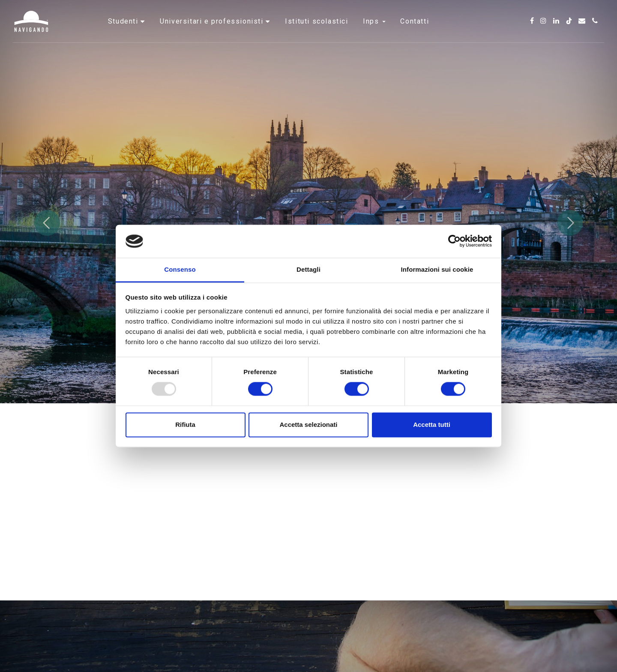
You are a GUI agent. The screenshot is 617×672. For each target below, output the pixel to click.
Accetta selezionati (308, 424)
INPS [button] (374, 32)
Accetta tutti (432, 424)
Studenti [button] (124, 32)
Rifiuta (185, 424)
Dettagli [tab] (308, 269)
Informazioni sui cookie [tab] (437, 269)
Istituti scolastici (316, 32)
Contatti (415, 32)
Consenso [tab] (180, 269)
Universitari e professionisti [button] (213, 32)
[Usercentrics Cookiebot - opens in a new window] (454, 241)
